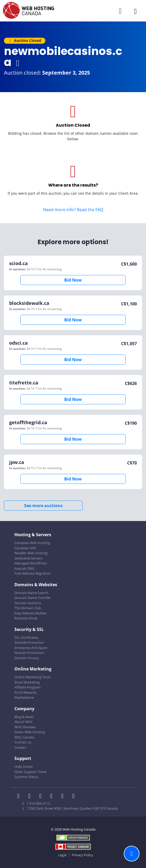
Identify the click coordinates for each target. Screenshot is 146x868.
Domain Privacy (27, 658)
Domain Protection (29, 653)
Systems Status (26, 777)
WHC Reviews (25, 727)
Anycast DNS (24, 568)
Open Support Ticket (31, 772)
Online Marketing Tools (33, 677)
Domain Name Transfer (33, 598)
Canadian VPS (25, 548)
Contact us (23, 742)
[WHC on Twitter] (31, 797)
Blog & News (24, 717)
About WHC (24, 722)
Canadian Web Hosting (32, 543)
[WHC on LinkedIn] (42, 797)
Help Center (24, 766)
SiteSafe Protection (29, 642)
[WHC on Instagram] (53, 797)
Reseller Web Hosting (31, 553)
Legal (62, 855)
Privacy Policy (82, 855)
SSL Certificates (26, 637)
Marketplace (24, 697)
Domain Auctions (28, 603)
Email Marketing (27, 682)
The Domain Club (28, 608)
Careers (20, 747)
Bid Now (73, 280)
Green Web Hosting (30, 732)
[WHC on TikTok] (74, 797)
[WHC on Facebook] (20, 797)
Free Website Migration (33, 573)
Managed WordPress (31, 563)
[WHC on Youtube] (64, 797)
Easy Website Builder (31, 613)
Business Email (26, 618)
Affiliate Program (28, 687)
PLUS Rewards (26, 692)
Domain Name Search (31, 593)
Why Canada (24, 737)
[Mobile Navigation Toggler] (135, 11)
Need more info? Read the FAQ (73, 210)
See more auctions (43, 506)
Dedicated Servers (28, 558)
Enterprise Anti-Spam (31, 648)
